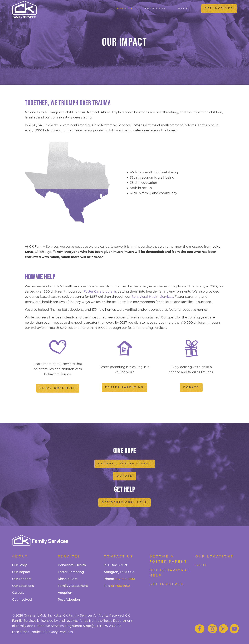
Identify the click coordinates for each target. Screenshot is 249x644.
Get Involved (219, 9)
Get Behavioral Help (124, 502)
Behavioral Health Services (152, 297)
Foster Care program (100, 292)
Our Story (19, 565)
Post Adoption (69, 600)
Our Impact (21, 572)
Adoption (65, 593)
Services (154, 9)
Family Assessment (73, 586)
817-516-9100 (125, 579)
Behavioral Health (72, 565)
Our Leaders (22, 579)
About (124, 9)
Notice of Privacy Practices (52, 632)
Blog (184, 9)
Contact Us (118, 557)
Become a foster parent (168, 559)
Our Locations (23, 586)
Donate (191, 387)
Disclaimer (20, 632)
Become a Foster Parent (125, 464)
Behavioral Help (58, 388)
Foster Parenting (124, 387)
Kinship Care (68, 579)
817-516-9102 (120, 586)
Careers (18, 593)
